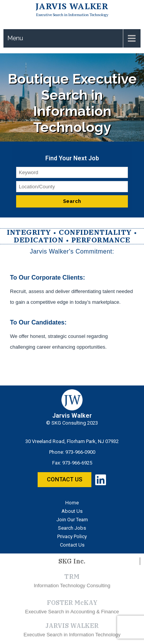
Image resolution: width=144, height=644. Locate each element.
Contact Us (72, 545)
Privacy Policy (72, 536)
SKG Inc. (72, 561)
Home (72, 503)
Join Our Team (72, 520)
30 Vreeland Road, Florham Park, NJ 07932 (72, 441)
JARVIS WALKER (72, 626)
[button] (65, 480)
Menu (15, 38)
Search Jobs (72, 528)
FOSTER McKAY (72, 603)
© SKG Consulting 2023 (72, 423)
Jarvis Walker (72, 6)
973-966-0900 (80, 452)
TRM (72, 576)
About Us (72, 511)
